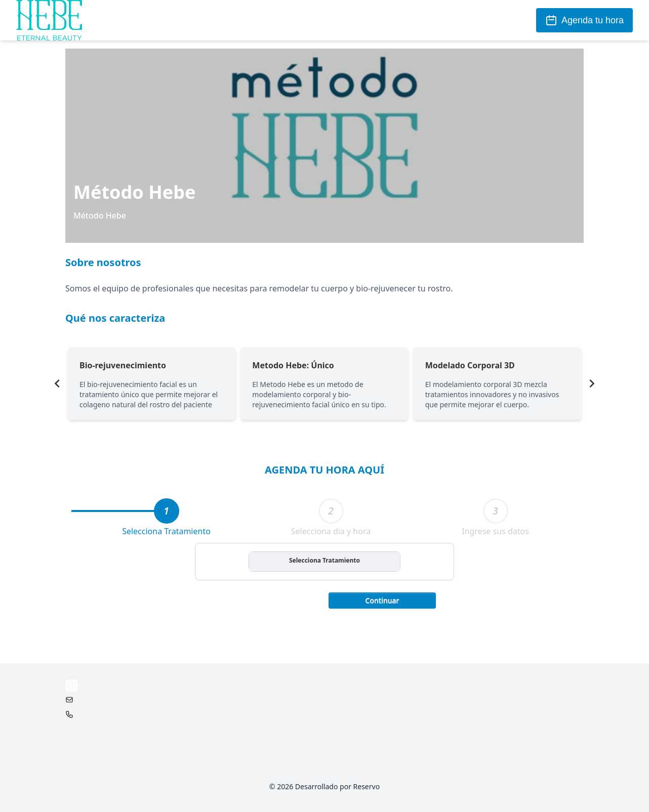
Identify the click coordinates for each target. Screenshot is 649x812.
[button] (382, 600)
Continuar (382, 600)
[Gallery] (324, 383)
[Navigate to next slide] (592, 383)
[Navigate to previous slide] (57, 383)
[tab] (167, 511)
